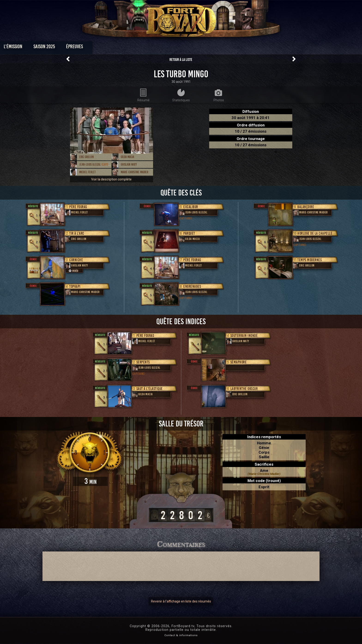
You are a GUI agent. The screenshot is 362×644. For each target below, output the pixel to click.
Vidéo (73, 271)
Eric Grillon (86, 157)
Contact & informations (181, 635)
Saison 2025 (109, 48)
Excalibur (191, 207)
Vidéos (188, 48)
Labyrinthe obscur (244, 389)
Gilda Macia (127, 157)
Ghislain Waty (129, 165)
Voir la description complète (111, 179)
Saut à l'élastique (150, 389)
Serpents (143, 362)
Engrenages (192, 286)
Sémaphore (239, 362)
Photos (165, 48)
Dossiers (213, 48)
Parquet (189, 233)
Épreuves (139, 48)
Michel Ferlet (87, 172)
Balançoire (306, 207)
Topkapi (75, 286)
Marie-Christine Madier (134, 172)
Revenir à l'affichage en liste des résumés (181, 601)
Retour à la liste (181, 60)
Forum (238, 48)
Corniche (76, 260)
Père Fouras (78, 207)
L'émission (78, 48)
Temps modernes (309, 260)
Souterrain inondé (244, 336)
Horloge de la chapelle (315, 233)
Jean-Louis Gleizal (97, 165)
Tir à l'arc (77, 233)
